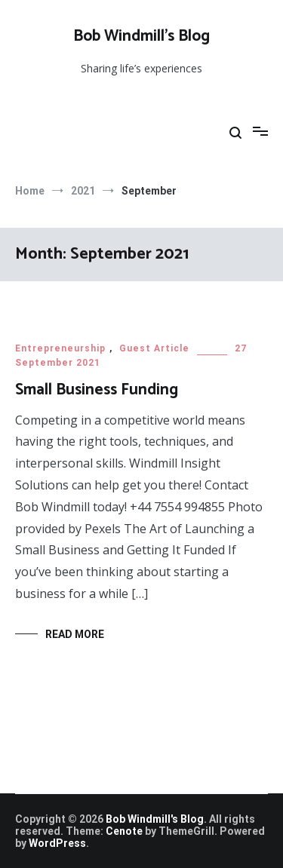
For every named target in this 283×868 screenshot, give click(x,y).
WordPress (57, 843)
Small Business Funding (97, 390)
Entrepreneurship (60, 348)
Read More (75, 634)
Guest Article (154, 348)
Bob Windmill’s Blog (141, 36)
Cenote (124, 831)
